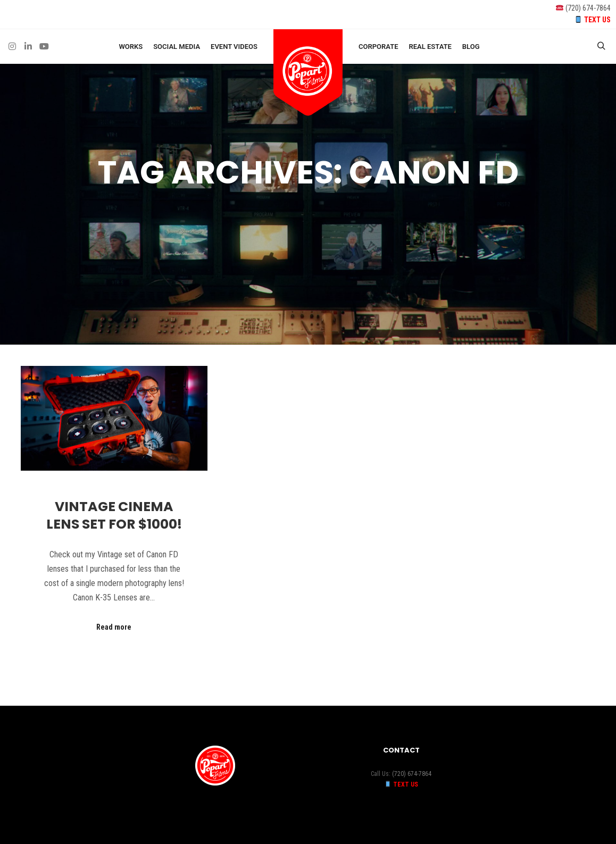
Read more (114, 627)
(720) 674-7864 (588, 8)
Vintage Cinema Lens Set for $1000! (114, 515)
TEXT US (597, 20)
